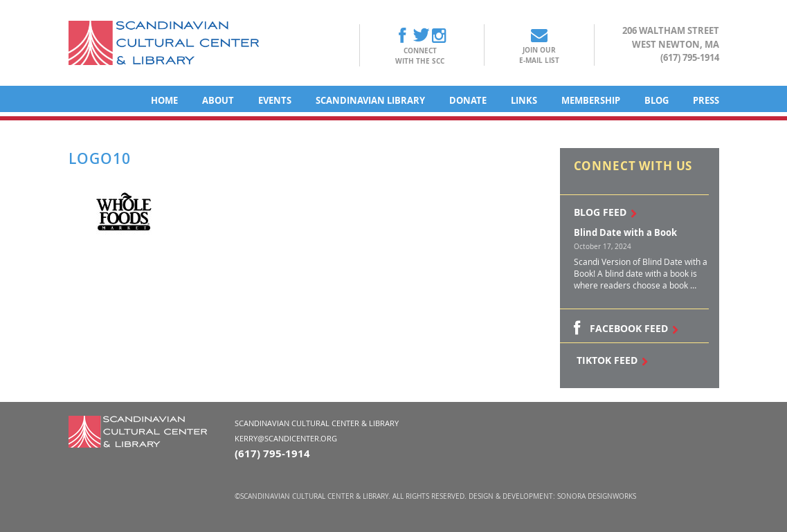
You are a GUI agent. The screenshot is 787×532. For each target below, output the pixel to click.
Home (164, 100)
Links (524, 100)
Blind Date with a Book (625, 232)
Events (275, 100)
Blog (657, 100)
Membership (591, 100)
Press (706, 100)
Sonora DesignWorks (597, 496)
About (218, 100)
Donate (468, 100)
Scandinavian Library (370, 100)
